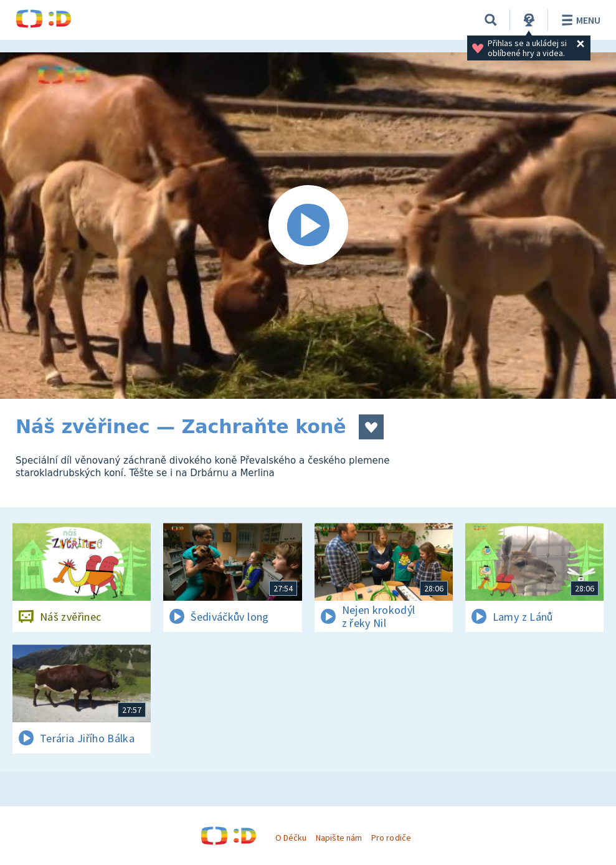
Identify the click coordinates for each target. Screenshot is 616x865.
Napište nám (339, 838)
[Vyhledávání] (491, 20)
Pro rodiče (391, 838)
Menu (579, 20)
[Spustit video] (308, 226)
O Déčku (291, 838)
